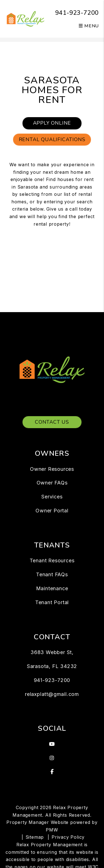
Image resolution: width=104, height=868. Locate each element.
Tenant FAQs (52, 574)
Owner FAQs (52, 483)
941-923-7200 (77, 13)
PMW (52, 830)
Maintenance (52, 588)
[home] (26, 18)
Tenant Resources (52, 560)
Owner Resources (52, 469)
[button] (52, 744)
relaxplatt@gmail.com (52, 694)
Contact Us (52, 422)
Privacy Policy (68, 837)
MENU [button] (89, 26)
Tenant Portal (52, 602)
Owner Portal (52, 511)
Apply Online (52, 123)
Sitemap (35, 837)
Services (52, 497)
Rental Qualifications (52, 139)
